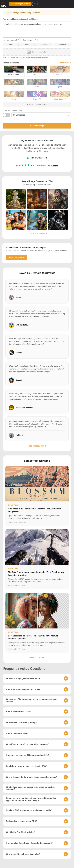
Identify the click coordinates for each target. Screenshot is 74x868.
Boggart (19, 380)
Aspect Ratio (17, 111)
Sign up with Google (37, 158)
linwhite (19, 352)
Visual (11, 44)
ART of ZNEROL (22, 325)
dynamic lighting (30, 40)
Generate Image (37, 126)
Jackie (18, 297)
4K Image (6, 111)
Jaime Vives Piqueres (24, 407)
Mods (27, 44)
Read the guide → (17, 257)
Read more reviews (37, 446)
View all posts (37, 657)
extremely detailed (11, 40)
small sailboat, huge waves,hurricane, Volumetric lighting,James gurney (37, 29)
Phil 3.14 (19, 435)
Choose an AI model (11, 63)
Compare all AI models (37, 233)
